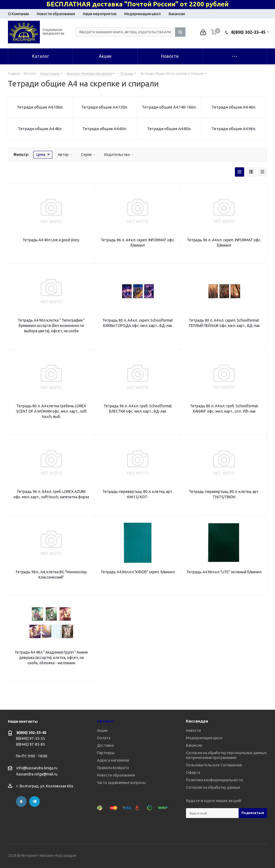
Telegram (35, 801)
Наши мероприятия (100, 14)
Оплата (104, 738)
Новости (193, 730)
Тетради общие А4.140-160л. (169, 107)
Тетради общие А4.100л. (40, 107)
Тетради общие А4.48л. (40, 129)
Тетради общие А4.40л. (234, 107)
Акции (102, 730)
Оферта (193, 773)
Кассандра (197, 721)
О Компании (18, 14)
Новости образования (56, 14)
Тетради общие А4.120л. (105, 107)
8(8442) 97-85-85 (30, 744)
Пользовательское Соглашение (214, 765)
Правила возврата (113, 768)
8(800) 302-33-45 (248, 32)
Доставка (105, 745)
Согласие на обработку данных (213, 787)
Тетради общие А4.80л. (169, 129)
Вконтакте (21, 801)
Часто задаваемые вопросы (121, 783)
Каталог (105, 721)
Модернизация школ (143, 14)
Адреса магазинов (113, 760)
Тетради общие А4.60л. (105, 129)
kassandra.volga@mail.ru (37, 774)
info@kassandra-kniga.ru (37, 768)
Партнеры (106, 753)
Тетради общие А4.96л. (234, 129)
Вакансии (177, 14)
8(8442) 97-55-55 (30, 738)
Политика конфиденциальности (214, 780)
